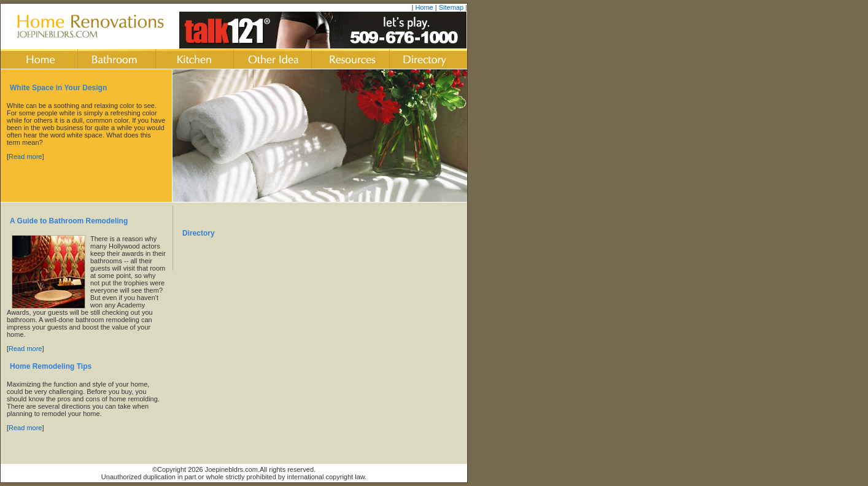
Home (424, 7)
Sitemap (451, 7)
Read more (25, 156)
